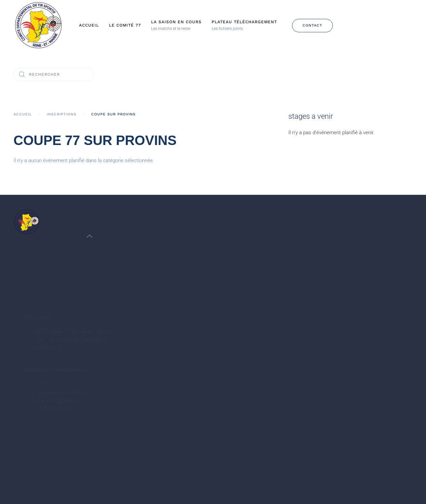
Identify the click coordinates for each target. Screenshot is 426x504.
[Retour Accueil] (39, 25)
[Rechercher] (54, 74)
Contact (312, 25)
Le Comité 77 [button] (125, 25)
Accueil (89, 25)
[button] (176, 26)
